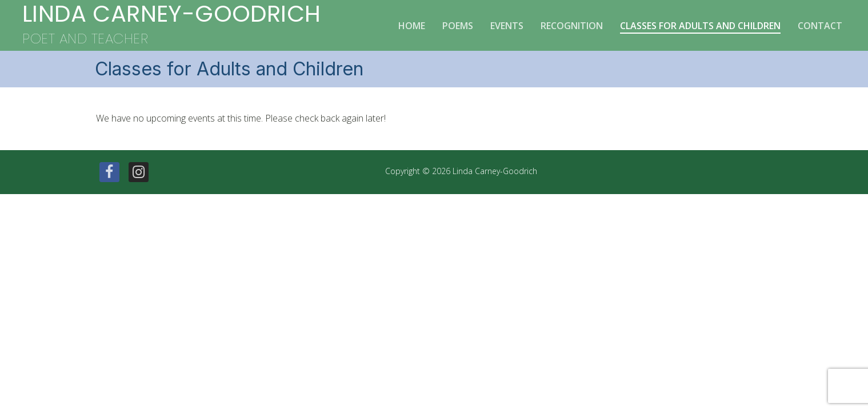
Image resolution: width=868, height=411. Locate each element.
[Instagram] (139, 172)
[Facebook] (109, 172)
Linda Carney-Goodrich (171, 14)
